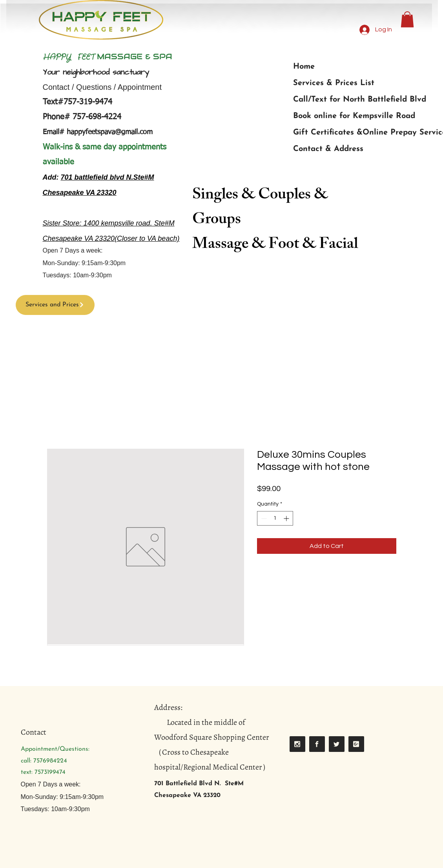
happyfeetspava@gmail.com (110, 132)
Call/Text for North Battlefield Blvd (360, 100)
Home (304, 67)
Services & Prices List (334, 83)
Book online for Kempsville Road (354, 116)
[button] (407, 19)
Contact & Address (328, 149)
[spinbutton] (275, 518)
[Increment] (287, 518)
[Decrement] (263, 518)
